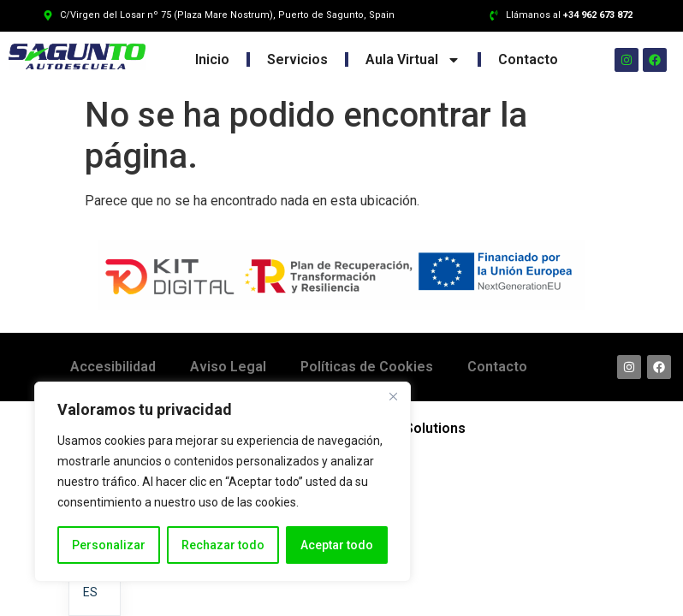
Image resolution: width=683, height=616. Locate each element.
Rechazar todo (223, 545)
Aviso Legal (228, 367)
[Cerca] (393, 396)
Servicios (297, 59)
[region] (223, 482)
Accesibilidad (113, 367)
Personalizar (109, 545)
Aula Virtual (413, 60)
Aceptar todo (337, 545)
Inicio (212, 59)
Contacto (528, 59)
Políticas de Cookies (367, 367)
